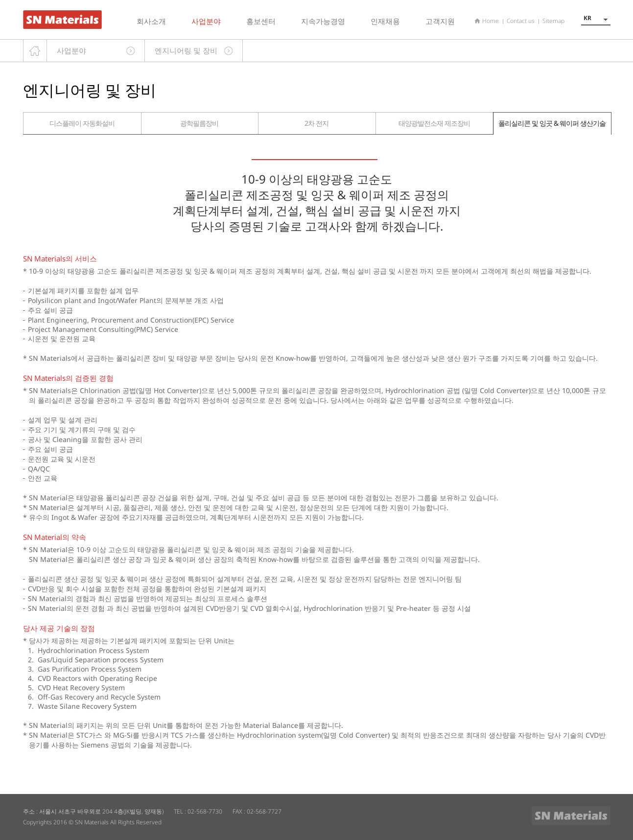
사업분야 (206, 21)
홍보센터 (261, 21)
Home (491, 21)
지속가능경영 (323, 21)
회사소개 (151, 21)
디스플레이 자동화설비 (82, 123)
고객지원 (440, 21)
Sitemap (553, 21)
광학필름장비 (199, 123)
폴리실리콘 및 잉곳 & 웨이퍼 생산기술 (552, 123)
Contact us (521, 21)
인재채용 (385, 21)
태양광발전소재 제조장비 (434, 123)
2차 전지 (316, 123)
